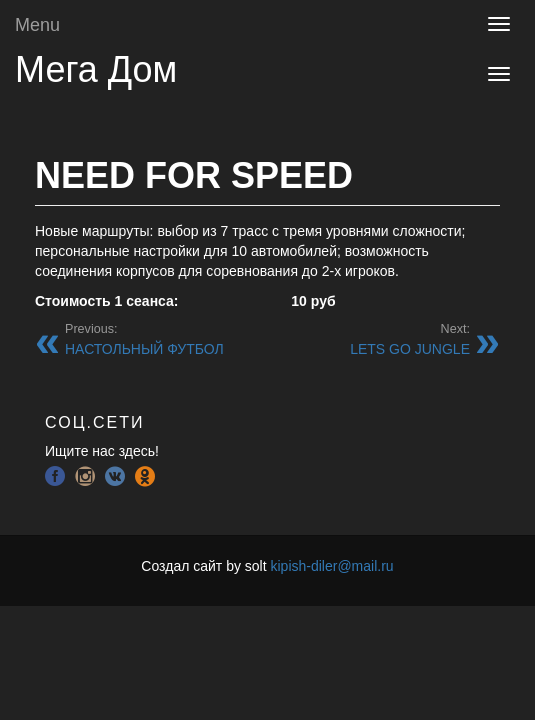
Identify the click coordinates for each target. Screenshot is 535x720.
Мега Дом (96, 69)
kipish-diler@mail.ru (331, 566)
